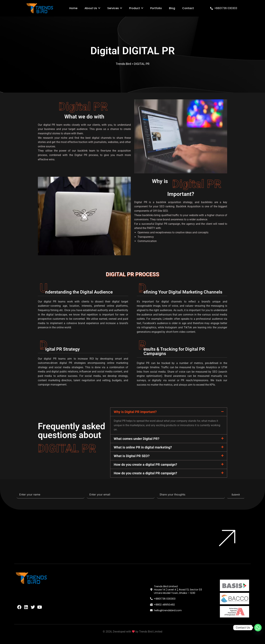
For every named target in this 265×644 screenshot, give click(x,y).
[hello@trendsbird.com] (151, 610)
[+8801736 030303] (212, 8)
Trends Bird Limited (151, 632)
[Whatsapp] (258, 628)
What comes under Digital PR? (137, 439)
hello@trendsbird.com (168, 610)
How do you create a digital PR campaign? (145, 465)
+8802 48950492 (164, 605)
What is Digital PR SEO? (132, 456)
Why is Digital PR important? (135, 412)
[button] (169, 412)
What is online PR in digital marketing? (143, 447)
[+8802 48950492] (151, 605)
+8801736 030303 (226, 8)
